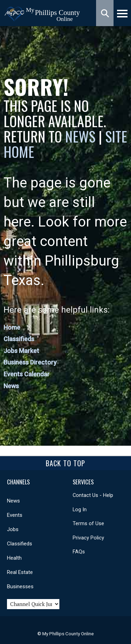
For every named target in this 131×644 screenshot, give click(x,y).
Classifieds (19, 339)
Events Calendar (27, 374)
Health (14, 558)
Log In (80, 509)
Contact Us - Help (93, 495)
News (82, 136)
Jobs (13, 529)
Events (15, 515)
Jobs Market (21, 351)
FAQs (79, 552)
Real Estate (20, 572)
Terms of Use (88, 523)
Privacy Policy (88, 538)
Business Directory (30, 362)
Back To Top (65, 463)
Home (12, 327)
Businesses (20, 586)
